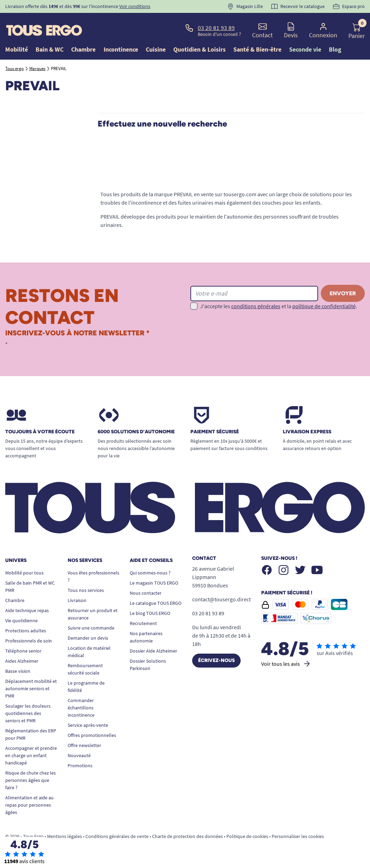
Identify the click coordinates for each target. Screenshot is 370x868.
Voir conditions (135, 6)
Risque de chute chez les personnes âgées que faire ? (31, 780)
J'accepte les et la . (279, 306)
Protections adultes (26, 631)
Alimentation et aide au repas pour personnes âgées (29, 805)
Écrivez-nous (216, 660)
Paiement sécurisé (215, 432)
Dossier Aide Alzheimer (153, 651)
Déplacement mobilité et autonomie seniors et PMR (31, 688)
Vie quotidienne (21, 620)
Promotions (80, 766)
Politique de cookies (247, 836)
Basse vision (18, 671)
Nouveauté (79, 755)
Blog (335, 49)
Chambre (15, 600)
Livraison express (307, 432)
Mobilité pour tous (24, 573)
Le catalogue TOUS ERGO (156, 603)
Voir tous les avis (286, 664)
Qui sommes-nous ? (150, 573)
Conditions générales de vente (117, 836)
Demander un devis (88, 638)
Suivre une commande (91, 628)
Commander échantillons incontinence (81, 708)
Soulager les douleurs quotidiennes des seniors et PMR (28, 713)
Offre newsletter (84, 745)
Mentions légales (65, 836)
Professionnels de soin (29, 641)
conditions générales (256, 306)
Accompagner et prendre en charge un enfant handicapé (31, 755)
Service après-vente (88, 725)
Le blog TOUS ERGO (150, 613)
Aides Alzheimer (22, 661)
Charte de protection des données (187, 836)
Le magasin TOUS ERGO (154, 583)
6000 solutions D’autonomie (136, 432)
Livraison (77, 600)
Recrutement (143, 623)
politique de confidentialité (324, 306)
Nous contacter (146, 593)
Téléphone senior (23, 651)
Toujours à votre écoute (40, 432)
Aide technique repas (27, 610)
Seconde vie (305, 49)
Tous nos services (86, 590)
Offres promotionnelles (92, 735)
